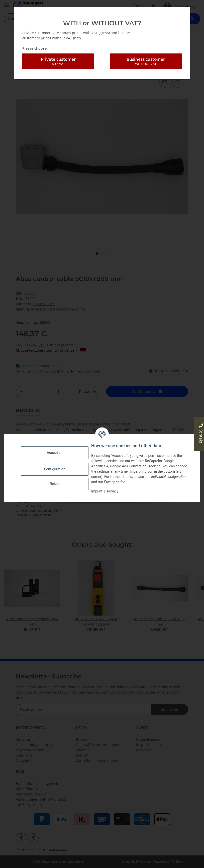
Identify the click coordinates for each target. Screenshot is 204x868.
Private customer (58, 61)
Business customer (146, 61)
